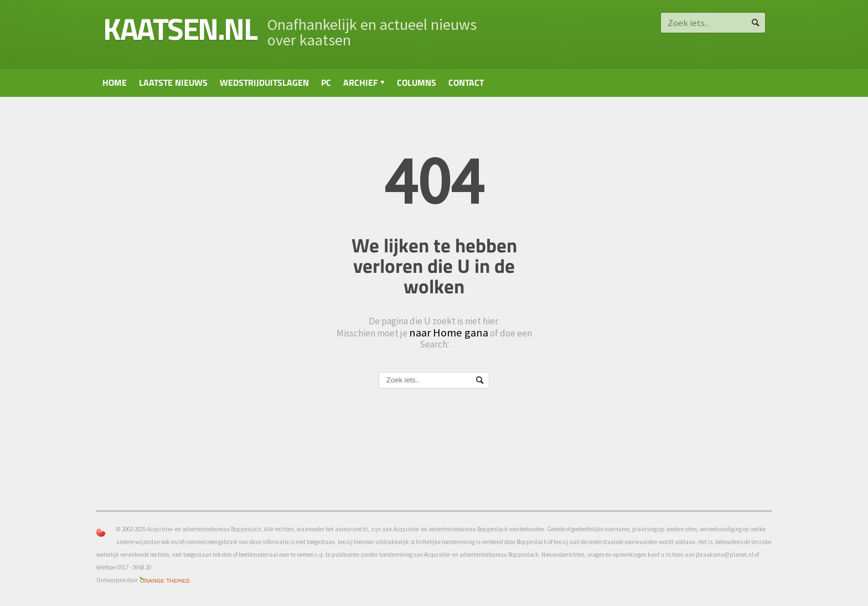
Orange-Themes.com (165, 580)
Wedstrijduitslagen (264, 82)
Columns (417, 82)
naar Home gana (449, 333)
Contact (466, 82)
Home (115, 82)
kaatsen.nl (180, 29)
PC (326, 82)
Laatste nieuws (173, 82)
